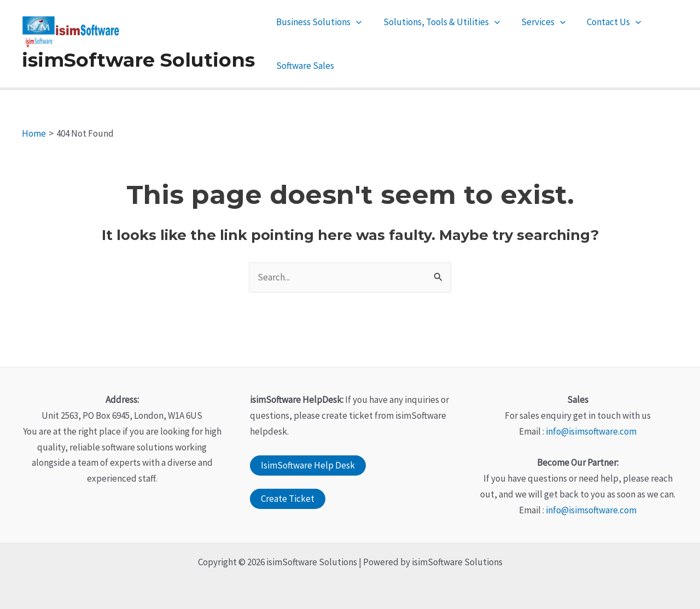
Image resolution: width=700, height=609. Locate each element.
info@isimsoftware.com (591, 431)
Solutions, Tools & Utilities (437, 22)
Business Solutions (318, 22)
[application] (355, 22)
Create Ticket (288, 499)
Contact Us (605, 22)
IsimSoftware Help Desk (308, 465)
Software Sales (304, 66)
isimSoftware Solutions (138, 60)
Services (536, 22)
